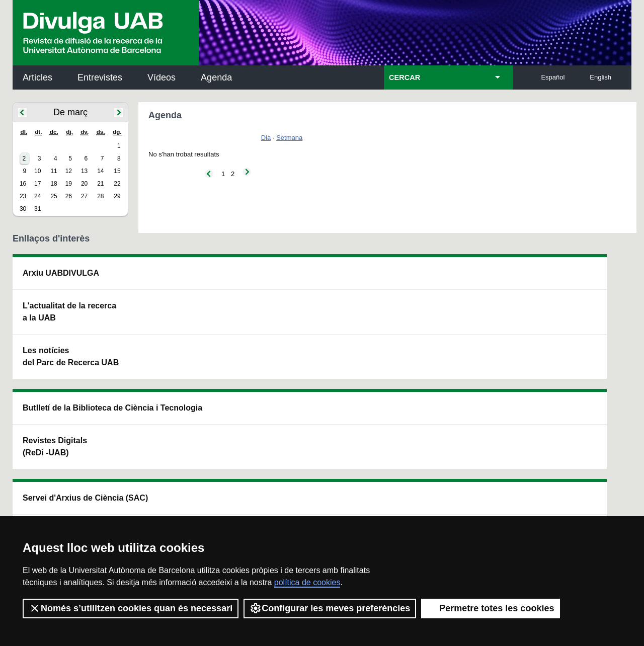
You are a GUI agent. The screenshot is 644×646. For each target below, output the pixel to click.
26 (69, 196)
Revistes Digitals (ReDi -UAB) (179, 324)
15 (117, 171)
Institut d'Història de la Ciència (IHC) (437, 279)
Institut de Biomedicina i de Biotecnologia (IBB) (564, 381)
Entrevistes (100, 77)
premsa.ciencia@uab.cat (376, 447)
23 (23, 196)
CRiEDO (410, 375)
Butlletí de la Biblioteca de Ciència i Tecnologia (191, 279)
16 (23, 184)
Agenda (216, 77)
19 (69, 184)
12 (69, 171)
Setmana (289, 138)
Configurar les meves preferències (330, 608)
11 (54, 171)
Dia (266, 138)
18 (54, 184)
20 (84, 184)
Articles (37, 77)
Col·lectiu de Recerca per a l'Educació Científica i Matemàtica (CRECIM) (442, 330)
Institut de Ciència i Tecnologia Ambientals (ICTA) (561, 330)
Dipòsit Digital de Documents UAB (303, 324)
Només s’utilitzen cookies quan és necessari (131, 608)
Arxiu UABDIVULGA (61, 273)
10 (37, 171)
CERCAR (405, 77)
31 (37, 209)
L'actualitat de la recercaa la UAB (69, 312)
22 (117, 184)
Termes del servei (194, 500)
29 (117, 196)
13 (84, 171)
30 (23, 209)
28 (100, 196)
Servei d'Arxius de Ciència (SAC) (305, 279)
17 (37, 184)
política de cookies (307, 582)
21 (100, 184)
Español (553, 77)
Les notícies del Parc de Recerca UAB (71, 356)
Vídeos (162, 77)
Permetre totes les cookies (491, 608)
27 (84, 196)
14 (100, 171)
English (600, 77)
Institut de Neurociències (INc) (566, 279)
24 (37, 196)
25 (54, 196)
